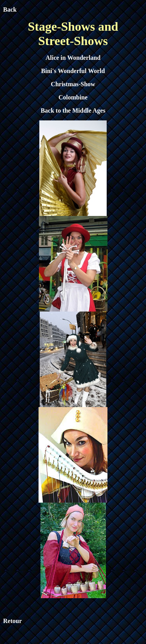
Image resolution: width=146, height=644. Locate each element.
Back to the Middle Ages (73, 111)
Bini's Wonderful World (73, 71)
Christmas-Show (73, 84)
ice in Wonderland (76, 58)
